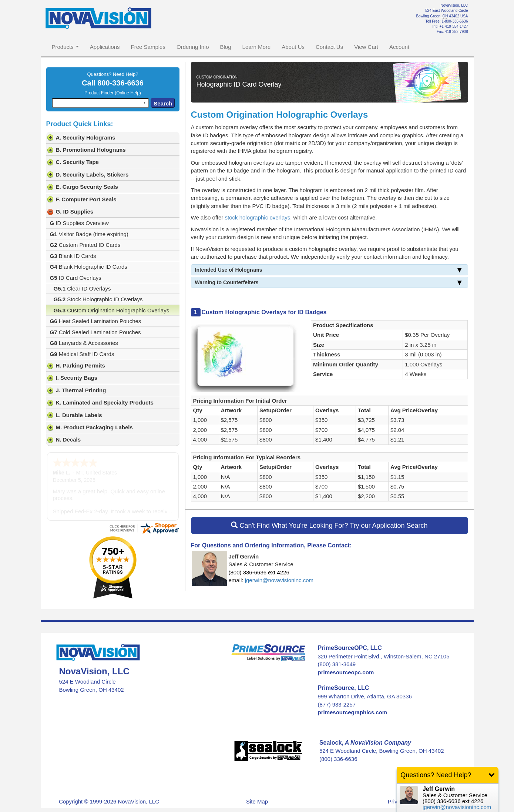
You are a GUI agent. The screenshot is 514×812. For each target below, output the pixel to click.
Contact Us (329, 47)
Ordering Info (193, 47)
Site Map (257, 786)
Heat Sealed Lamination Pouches (96, 321)
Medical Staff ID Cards (82, 354)
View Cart (366, 47)
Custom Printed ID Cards (85, 245)
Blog (226, 47)
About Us (293, 47)
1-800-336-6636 (455, 21)
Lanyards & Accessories (84, 343)
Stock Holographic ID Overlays (98, 299)
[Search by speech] (145, 103)
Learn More (257, 47)
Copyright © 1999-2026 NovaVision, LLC (109, 786)
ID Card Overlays (76, 278)
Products (65, 47)
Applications (105, 47)
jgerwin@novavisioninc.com (279, 580)
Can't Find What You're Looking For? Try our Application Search (329, 525)
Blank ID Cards (73, 256)
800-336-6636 (120, 83)
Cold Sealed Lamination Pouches (95, 332)
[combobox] (101, 103)
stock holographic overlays (258, 217)
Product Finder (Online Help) (113, 93)
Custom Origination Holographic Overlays (112, 310)
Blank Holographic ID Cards (89, 267)
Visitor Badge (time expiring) (89, 234)
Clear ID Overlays (82, 288)
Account (399, 47)
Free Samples (148, 47)
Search (163, 103)
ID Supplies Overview (79, 223)
